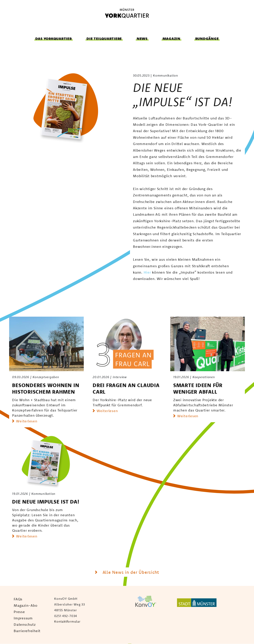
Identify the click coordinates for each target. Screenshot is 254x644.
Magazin (171, 39)
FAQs (18, 599)
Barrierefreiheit (27, 631)
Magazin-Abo (25, 605)
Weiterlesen (27, 421)
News (142, 39)
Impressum (23, 618)
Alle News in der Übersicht (130, 572)
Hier (147, 272)
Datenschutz (25, 624)
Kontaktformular (67, 621)
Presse (19, 612)
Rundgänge (207, 39)
